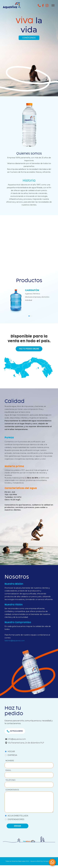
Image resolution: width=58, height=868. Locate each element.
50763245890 (15, 731)
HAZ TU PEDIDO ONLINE (29, 349)
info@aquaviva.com (16, 739)
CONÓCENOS (29, 38)
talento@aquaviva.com (15, 641)
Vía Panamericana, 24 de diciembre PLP (25, 743)
